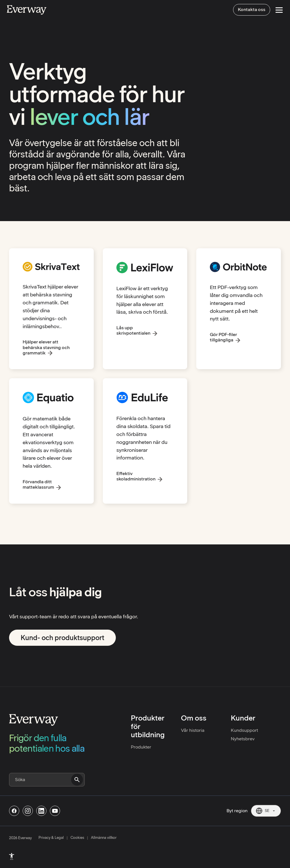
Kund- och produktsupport (62, 638)
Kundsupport (244, 730)
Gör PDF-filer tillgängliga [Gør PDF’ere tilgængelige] (223, 337)
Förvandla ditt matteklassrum (38, 484)
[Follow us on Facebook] (14, 811)
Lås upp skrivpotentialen (133, 330)
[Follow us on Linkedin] (41, 811)
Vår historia (193, 730)
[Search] (47, 780)
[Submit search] (77, 780)
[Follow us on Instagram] (28, 811)
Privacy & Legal (51, 838)
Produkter (141, 747)
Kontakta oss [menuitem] (252, 9)
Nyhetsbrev (243, 739)
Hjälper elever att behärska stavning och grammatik (46, 347)
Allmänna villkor (104, 838)
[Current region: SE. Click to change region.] (266, 811)
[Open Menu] (279, 10)
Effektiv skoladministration (136, 476)
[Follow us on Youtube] (55, 811)
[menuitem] (12, 856)
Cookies (77, 838)
